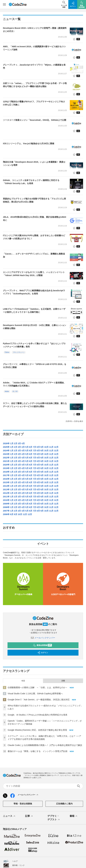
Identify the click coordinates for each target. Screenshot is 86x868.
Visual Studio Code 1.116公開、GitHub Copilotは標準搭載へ (35, 654)
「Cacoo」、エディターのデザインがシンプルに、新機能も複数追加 (34, 255)
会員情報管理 (18, 831)
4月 (23, 443)
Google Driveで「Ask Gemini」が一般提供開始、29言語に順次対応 (39, 660)
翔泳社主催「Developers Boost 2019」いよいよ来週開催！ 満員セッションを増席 (34, 163)
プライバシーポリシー (21, 847)
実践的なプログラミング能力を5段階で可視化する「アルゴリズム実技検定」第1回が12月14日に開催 (34, 200)
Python (7, 352)
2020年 (6, 465)
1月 (12, 443)
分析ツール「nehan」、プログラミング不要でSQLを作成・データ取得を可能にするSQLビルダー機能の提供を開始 (35, 85)
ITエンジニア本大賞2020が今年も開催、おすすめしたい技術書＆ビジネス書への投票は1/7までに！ (34, 237)
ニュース (9, 777)
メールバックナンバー (43, 599)
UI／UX (15, 391)
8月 (38, 447)
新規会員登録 (42, 606)
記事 (29, 777)
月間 (63, 642)
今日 (23, 642)
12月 (56, 447)
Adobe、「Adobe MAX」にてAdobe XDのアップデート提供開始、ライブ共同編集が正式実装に (34, 384)
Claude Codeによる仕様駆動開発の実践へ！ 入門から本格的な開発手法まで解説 (45, 706)
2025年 (6, 447)
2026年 (6, 443)
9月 (42, 447)
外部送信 (16, 851)
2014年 (6, 486)
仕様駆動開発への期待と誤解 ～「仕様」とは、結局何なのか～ (38, 648)
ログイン (43, 614)
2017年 (6, 475)
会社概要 (16, 839)
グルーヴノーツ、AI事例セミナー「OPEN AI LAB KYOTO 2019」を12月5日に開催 (35, 366)
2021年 (6, 461)
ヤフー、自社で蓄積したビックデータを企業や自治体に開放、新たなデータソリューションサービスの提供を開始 (35, 405)
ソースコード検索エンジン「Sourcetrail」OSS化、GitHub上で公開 (35, 120)
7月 (34, 447)
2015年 (6, 482)
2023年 (6, 454)
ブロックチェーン (19, 352)
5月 (27, 447)
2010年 (6, 500)
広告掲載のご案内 (64, 765)
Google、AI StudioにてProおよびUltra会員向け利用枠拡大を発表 (37, 676)
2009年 (6, 504)
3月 (19, 443)
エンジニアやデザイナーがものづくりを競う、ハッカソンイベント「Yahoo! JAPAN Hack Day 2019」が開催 (34, 274)
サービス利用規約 (19, 843)
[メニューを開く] (4, 4)
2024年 (6, 451)
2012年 (6, 493)
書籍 (74, 777)
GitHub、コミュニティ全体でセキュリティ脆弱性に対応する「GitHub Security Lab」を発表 (31, 182)
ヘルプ (15, 822)
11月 (51, 447)
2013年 (6, 490)
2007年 (6, 511)
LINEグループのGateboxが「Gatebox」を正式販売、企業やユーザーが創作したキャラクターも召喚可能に (34, 311)
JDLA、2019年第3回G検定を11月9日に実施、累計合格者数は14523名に (35, 219)
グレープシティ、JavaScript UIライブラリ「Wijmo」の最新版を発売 (34, 66)
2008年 (6, 507)
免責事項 (16, 835)
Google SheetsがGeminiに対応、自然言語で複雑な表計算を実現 (37, 691)
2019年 (6, 468)
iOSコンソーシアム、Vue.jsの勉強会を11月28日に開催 (29, 143)
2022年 (6, 458)
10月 (46, 447)
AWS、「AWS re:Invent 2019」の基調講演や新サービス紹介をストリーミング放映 (34, 48)
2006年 (6, 514)
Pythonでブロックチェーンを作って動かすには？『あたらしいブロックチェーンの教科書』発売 (34, 345)
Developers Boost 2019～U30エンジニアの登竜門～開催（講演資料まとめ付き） (35, 30)
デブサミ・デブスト (54, 779)
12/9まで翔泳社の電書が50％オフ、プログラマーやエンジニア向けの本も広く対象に (34, 103)
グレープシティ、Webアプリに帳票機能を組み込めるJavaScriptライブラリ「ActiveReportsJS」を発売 (34, 292)
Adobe (7, 391)
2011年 (6, 497)
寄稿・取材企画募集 (23, 765)
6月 (31, 447)
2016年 (6, 479)
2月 (16, 443)
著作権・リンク (18, 826)
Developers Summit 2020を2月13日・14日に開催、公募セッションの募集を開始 (35, 327)
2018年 (6, 472)
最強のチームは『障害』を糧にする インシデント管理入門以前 (38, 712)
